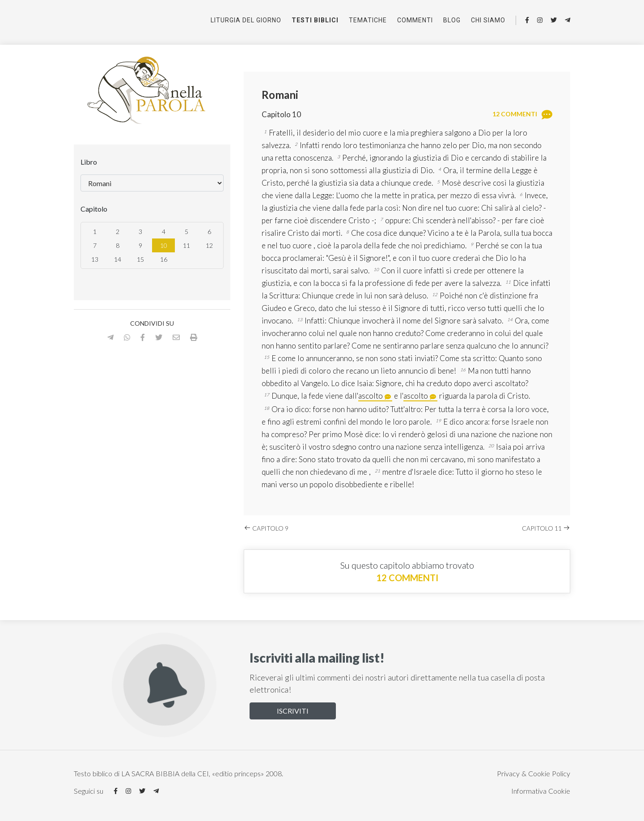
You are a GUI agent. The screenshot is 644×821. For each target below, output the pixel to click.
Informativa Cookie (541, 791)
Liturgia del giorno (246, 20)
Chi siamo (488, 20)
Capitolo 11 (546, 528)
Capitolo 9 (266, 528)
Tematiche (368, 20)
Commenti (415, 20)
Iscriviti (293, 711)
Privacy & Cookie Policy (534, 773)
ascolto (371, 396)
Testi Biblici (315, 20)
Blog (452, 20)
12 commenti (407, 578)
